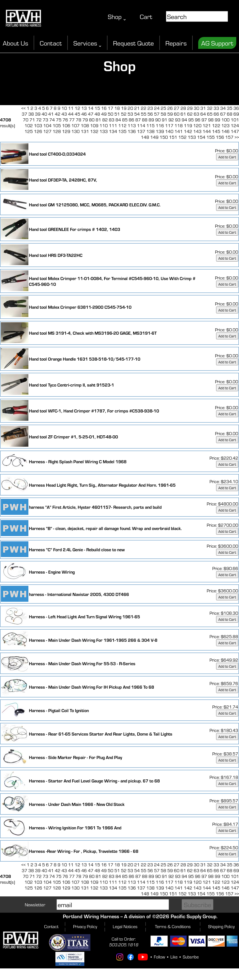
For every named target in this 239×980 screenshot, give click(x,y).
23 (150, 108)
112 (122, 125)
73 (45, 120)
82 (105, 120)
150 (164, 137)
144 (207, 131)
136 (132, 131)
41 (51, 114)
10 (64, 108)
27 (177, 108)
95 (191, 120)
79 (85, 120)
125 (29, 131)
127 (47, 131)
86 (131, 120)
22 (144, 108)
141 (179, 131)
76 (65, 120)
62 (190, 114)
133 (104, 131)
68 (230, 114)
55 (144, 114)
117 (169, 125)
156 (220, 137)
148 (145, 137)
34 (223, 108)
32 (210, 108)
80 (92, 120)
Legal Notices (125, 926)
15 (97, 108)
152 (182, 137)
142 (188, 131)
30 (197, 108)
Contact (51, 43)
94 (184, 120)
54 (137, 114)
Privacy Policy (85, 926)
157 (229, 137)
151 (173, 137)
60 (177, 114)
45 (77, 114)
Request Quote (133, 43)
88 (145, 120)
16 (104, 108)
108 (85, 125)
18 (117, 108)
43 (64, 114)
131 (85, 131)
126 (38, 131)
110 (104, 125)
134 (113, 131)
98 (211, 120)
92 (171, 120)
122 (216, 125)
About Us (15, 43)
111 (113, 125)
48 (97, 114)
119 (188, 125)
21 (137, 108)
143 (197, 131)
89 (151, 120)
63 (197, 114)
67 (223, 114)
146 (225, 131)
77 (72, 120)
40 (44, 114)
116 (160, 125)
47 (91, 114)
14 (91, 108)
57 (157, 114)
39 (38, 114)
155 (211, 137)
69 (236, 114)
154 (201, 137)
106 (66, 125)
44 (71, 114)
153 (192, 137)
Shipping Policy (221, 926)
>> (237, 137)
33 (216, 108)
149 (154, 137)
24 (157, 108)
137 (141, 131)
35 (230, 108)
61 (183, 114)
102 (29, 125)
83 (112, 120)
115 (151, 125)
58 (163, 114)
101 (235, 120)
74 (52, 120)
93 (178, 120)
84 (118, 120)
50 (111, 114)
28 (183, 108)
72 (39, 120)
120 (197, 125)
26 (170, 108)
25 (163, 108)
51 (117, 114)
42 (58, 114)
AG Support (217, 43)
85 (125, 120)
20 (130, 108)
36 (236, 108)
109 (94, 125)
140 (169, 131)
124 (235, 125)
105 (57, 125)
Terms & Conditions (173, 926)
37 (25, 114)
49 (104, 114)
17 (111, 108)
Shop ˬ (117, 16)
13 (84, 108)
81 (98, 120)
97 (204, 120)
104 (47, 125)
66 (216, 114)
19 (124, 108)
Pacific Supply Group (194, 916)
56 (150, 114)
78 (79, 120)
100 (225, 120)
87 (138, 120)
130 (76, 131)
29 (190, 108)
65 (210, 114)
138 (151, 131)
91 (165, 120)
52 (124, 114)
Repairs (176, 43)
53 (130, 114)
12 (77, 108)
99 (217, 120)
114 (141, 125)
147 (235, 131)
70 (26, 120)
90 (158, 120)
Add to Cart (227, 157)
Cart (146, 16)
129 (66, 131)
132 (94, 131)
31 (203, 108)
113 (132, 125)
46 (84, 114)
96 (198, 120)
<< (23, 108)
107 (76, 125)
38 (31, 114)
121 (207, 125)
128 (57, 131)
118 (179, 125)
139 (160, 131)
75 (59, 120)
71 (32, 120)
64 (203, 114)
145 (216, 131)
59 (170, 114)
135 (122, 131)
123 (225, 125)
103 (38, 125)
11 (71, 108)
